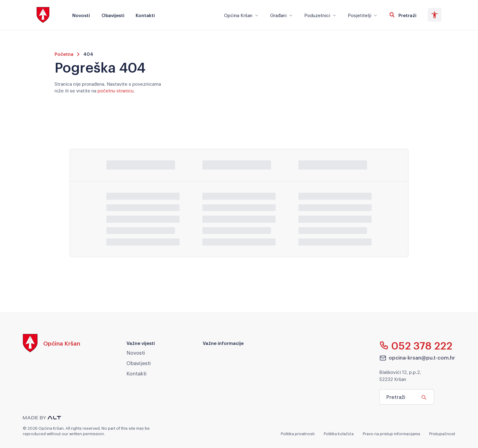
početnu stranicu (116, 90)
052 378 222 (416, 345)
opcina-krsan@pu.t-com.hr (417, 358)
